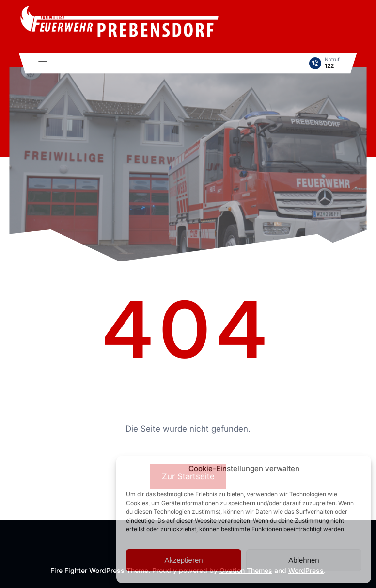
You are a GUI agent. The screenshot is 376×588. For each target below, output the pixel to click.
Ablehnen (304, 560)
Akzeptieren (183, 560)
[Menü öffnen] (43, 63)
